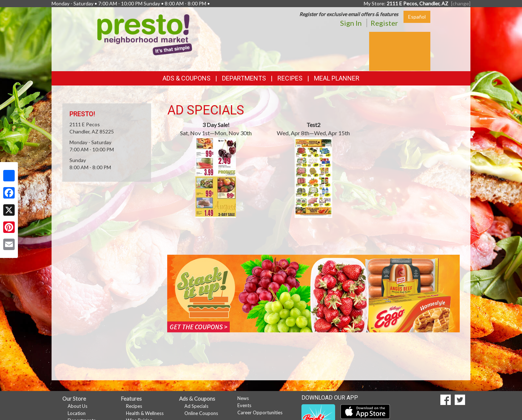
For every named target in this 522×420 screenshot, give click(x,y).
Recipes (290, 78)
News (243, 398)
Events (244, 405)
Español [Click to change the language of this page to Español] (417, 17)
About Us (78, 406)
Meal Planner (337, 78)
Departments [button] (244, 78)
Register (384, 23)
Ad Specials (196, 406)
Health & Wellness (145, 413)
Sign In (351, 23)
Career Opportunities (260, 412)
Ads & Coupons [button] (187, 78)
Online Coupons (201, 413)
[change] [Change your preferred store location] (461, 3)
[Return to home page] (145, 34)
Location (77, 413)
